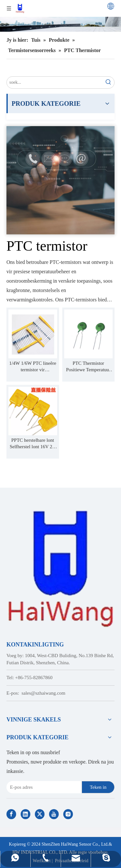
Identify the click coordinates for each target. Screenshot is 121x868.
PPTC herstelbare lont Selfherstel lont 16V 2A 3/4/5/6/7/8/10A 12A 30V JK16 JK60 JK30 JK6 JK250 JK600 (33, 444)
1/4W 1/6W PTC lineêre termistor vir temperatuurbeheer (33, 367)
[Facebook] (11, 814)
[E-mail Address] (43, 787)
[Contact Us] (60, 180)
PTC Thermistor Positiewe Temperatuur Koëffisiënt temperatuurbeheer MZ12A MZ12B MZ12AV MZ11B (88, 367)
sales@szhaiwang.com (44, 693)
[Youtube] (54, 814)
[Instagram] (68, 814)
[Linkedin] (25, 814)
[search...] (55, 82)
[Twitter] (40, 814)
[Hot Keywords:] (108, 82)
